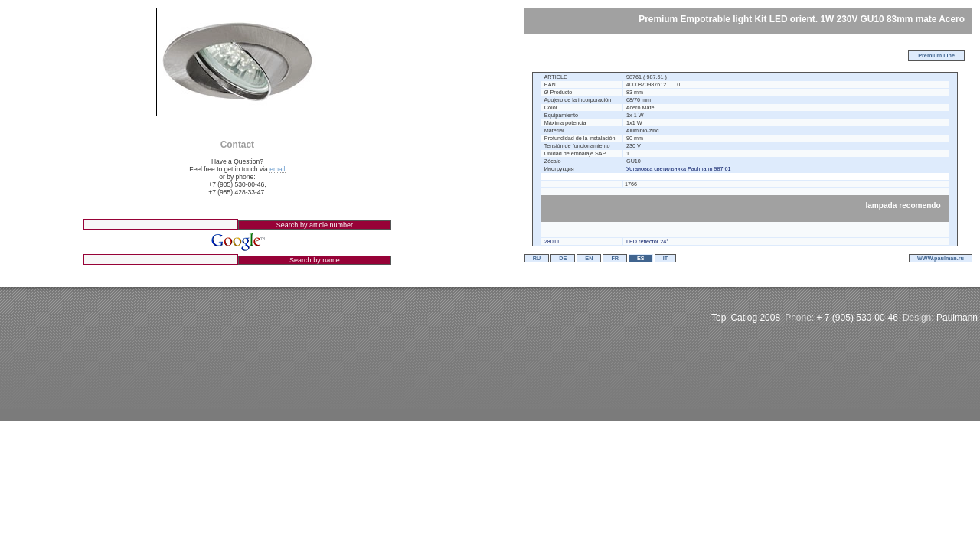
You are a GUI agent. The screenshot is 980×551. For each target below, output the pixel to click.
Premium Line (936, 55)
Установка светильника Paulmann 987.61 (679, 169)
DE (563, 258)
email (277, 169)
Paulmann (957, 318)
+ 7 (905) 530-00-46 (857, 318)
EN (589, 258)
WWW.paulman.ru (941, 258)
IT (665, 258)
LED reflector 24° (647, 241)
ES (641, 258)
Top (719, 318)
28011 (552, 241)
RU (537, 258)
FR (615, 258)
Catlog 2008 (755, 318)
